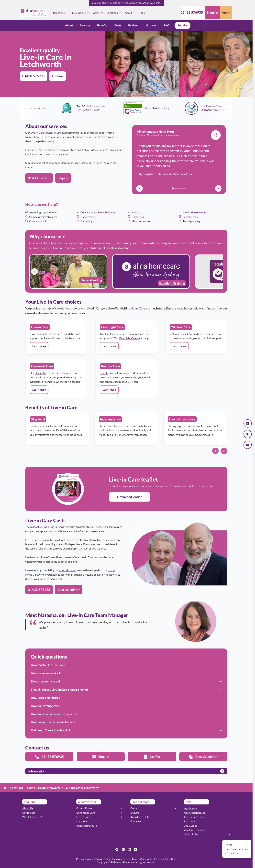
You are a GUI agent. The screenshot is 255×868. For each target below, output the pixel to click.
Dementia (40, 373)
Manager (151, 25)
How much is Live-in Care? (48, 665)
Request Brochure (87, 826)
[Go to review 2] (176, 188)
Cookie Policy (103, 859)
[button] (39, 346)
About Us (28, 808)
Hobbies (136, 212)
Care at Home (84, 808)
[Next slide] (218, 272)
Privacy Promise (85, 859)
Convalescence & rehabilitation (98, 212)
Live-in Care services (42, 133)
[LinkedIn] (129, 849)
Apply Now (191, 808)
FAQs (167, 25)
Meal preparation (141, 221)
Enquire (183, 25)
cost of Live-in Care (41, 527)
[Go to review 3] (179, 188)
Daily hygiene (88, 217)
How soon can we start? (46, 673)
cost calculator (68, 570)
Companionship (38, 221)
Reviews (133, 25)
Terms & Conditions (166, 859)
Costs (98, 13)
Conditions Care (86, 813)
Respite (104, 373)
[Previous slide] (34, 272)
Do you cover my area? (46, 681)
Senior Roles (191, 834)
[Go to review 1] (173, 189)
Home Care (61, 13)
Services (85, 25)
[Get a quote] (248, 423)
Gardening (86, 221)
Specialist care (191, 217)
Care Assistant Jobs (195, 813)
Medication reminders (195, 212)
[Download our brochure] (248, 434)
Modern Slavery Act (143, 859)
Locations (114, 13)
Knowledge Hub (139, 817)
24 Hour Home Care (181, 334)
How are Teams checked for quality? (54, 714)
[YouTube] (136, 849)
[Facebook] (117, 849)
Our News (136, 821)
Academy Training (194, 830)
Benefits (102, 25)
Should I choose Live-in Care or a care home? (60, 690)
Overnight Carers (129, 338)
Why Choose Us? (32, 817)
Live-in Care (81, 13)
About (131, 13)
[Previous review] (139, 188)
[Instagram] (123, 849)
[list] (126, 272)
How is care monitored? (46, 698)
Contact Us (29, 813)
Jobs (144, 13)
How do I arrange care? (46, 706)
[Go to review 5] (185, 188)
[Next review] (218, 188)
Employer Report (121, 859)
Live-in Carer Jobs (194, 817)
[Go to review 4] (182, 188)
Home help (138, 217)
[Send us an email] (248, 445)
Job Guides (191, 826)
